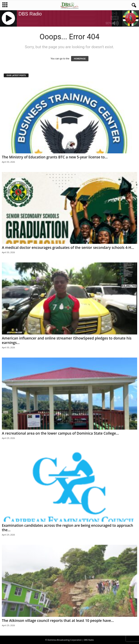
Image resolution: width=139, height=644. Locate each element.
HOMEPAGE (80, 59)
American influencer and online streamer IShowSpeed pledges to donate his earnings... (67, 340)
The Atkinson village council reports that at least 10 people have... (58, 621)
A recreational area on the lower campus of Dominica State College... (60, 433)
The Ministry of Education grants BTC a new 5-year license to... (55, 157)
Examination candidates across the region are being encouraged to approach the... (67, 528)
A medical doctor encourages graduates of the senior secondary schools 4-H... (68, 248)
